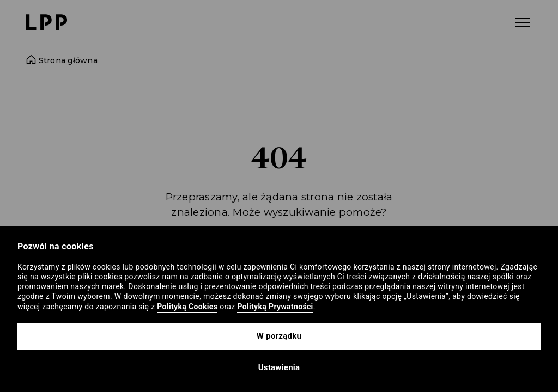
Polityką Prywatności (275, 307)
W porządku (279, 336)
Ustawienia (279, 367)
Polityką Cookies (187, 307)
